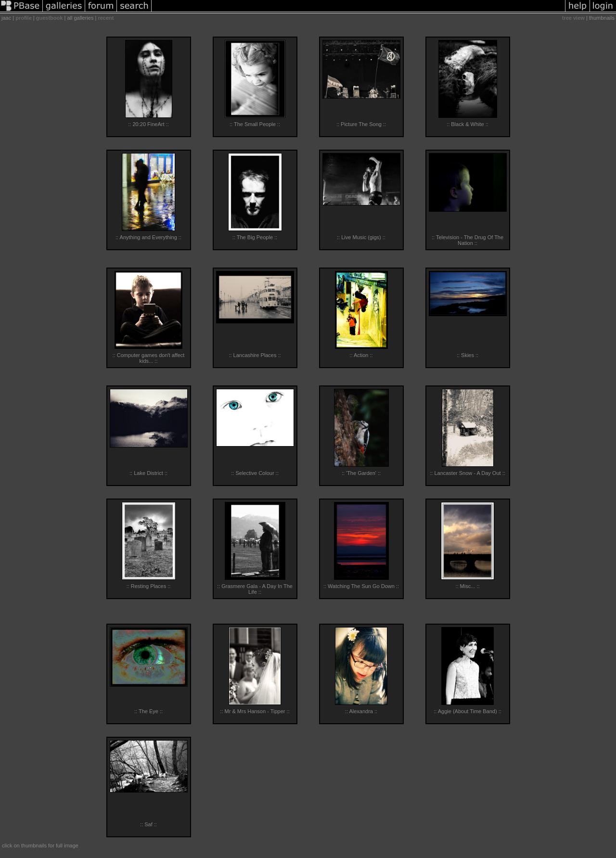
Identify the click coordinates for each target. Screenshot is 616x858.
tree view (573, 18)
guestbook (50, 18)
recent (106, 18)
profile (24, 18)
